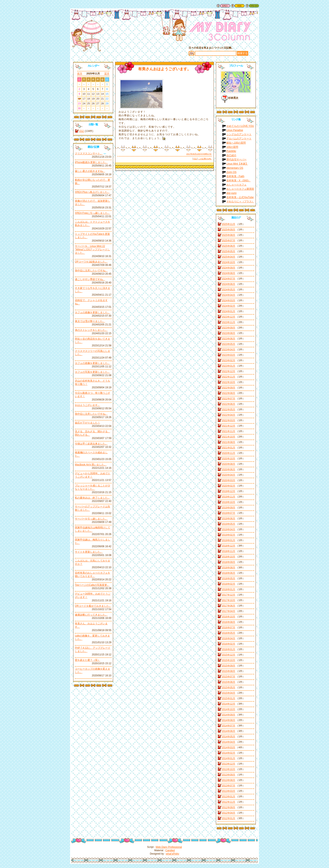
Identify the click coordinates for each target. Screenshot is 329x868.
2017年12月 (228, 595)
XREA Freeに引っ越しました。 (93, 213)
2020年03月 (228, 480)
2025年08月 (228, 235)
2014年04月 (228, 742)
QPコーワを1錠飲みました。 (91, 262)
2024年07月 (228, 279)
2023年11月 (228, 322)
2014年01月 (228, 758)
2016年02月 (228, 644)
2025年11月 (228, 224)
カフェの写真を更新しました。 (93, 372)
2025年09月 (228, 230)
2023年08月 (228, 333)
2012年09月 (228, 807)
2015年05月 (228, 687)
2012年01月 (228, 818)
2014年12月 (228, 704)
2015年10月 (228, 660)
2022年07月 (228, 399)
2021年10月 (228, 437)
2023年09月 (228, 328)
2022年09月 (228, 388)
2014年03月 (228, 747)
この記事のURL (205, 159)
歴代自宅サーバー (236, 160)
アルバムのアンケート (239, 139)
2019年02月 (228, 535)
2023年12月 (228, 317)
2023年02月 (228, 360)
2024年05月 (228, 290)
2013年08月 (228, 780)
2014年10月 (228, 709)
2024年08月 (228, 273)
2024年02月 (228, 306)
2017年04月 (228, 611)
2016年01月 (228, 649)
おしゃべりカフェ (236, 185)
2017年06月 (228, 606)
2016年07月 (228, 628)
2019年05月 (228, 524)
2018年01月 (228, 589)
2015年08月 (228, 671)
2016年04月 (228, 638)
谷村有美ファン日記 (220, 32)
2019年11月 (228, 497)
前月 (80, 74)
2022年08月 (228, 393)
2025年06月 (228, 246)
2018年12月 (228, 546)
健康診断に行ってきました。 (91, 615)
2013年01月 (228, 797)
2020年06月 (228, 469)
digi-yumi (231, 193)
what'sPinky (173, 854)
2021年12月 (228, 426)
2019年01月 (228, 540)
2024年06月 (228, 284)
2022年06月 (228, 404)
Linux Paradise (235, 130)
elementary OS (235, 168)
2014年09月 (228, 715)
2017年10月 (228, 600)
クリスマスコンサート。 (89, 153)
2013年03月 (228, 791)
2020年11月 (228, 453)
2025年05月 (228, 251)
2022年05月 (228, 409)
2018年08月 (228, 568)
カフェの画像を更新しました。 (93, 312)
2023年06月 (228, 339)
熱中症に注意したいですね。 (91, 270)
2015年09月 (228, 666)
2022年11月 (228, 377)
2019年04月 (228, 529)
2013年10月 (228, 769)
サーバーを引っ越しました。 (91, 519)
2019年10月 (228, 502)
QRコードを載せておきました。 (93, 606)
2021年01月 (228, 448)
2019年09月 (228, 508)
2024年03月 (228, 300)
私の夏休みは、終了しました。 (93, 498)
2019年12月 (228, 491)
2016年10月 (228, 617)
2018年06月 (228, 573)
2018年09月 (228, 562)
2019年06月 (228, 518)
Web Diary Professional (169, 847)
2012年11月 (228, 802)
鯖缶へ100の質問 (236, 143)
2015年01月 (228, 698)
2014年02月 (228, 753)
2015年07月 (228, 677)
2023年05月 (228, 344)
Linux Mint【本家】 (237, 164)
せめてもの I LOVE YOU (240, 126)
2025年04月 (228, 257)
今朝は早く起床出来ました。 (91, 444)
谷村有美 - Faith (235, 176)
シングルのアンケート (239, 134)
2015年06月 (228, 682)
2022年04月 (228, 415)
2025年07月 (228, 240)
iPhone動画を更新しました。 (91, 162)
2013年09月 (228, 775)
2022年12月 (228, 371)
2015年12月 (228, 655)
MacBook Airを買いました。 (91, 465)
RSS (238, 6)
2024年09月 (228, 268)
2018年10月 (228, 557)
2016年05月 (228, 633)
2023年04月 (228, 350)
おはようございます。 (87, 405)
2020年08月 (228, 464)
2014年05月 (228, 737)
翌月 (107, 74)
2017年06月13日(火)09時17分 (199, 154)
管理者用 (252, 6)
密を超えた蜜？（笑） (87, 660)
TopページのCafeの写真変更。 (92, 585)
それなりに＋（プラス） (240, 201)
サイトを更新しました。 (89, 552)
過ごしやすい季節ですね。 (90, 279)
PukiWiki (231, 151)
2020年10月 (228, 459)
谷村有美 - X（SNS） (238, 181)
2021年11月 (228, 431)
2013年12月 (228, 764)
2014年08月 (228, 720)
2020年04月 (228, 475)
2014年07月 (228, 726)
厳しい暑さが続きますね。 (90, 171)
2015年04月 (228, 693)
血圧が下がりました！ (87, 423)
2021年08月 (228, 442)
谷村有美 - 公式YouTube (240, 197)
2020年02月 (228, 486)
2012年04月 (228, 813)
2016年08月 (228, 622)
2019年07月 (228, 513)
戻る (223, 6)
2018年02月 (228, 584)
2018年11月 (228, 551)
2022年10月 (228, 382)
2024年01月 (228, 311)
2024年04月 (228, 295)
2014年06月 (228, 731)
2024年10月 (228, 262)
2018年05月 (228, 578)
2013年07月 (228, 786)
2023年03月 (228, 355)
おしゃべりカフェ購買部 (240, 189)
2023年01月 (228, 366)
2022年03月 (228, 420)
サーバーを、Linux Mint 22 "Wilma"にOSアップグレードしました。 (92, 249)
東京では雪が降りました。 (90, 321)
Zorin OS (231, 172)
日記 (82, 131)
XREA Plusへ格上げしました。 (92, 192)
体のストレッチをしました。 (91, 330)
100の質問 (232, 147)
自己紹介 (231, 155)
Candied (170, 850)
